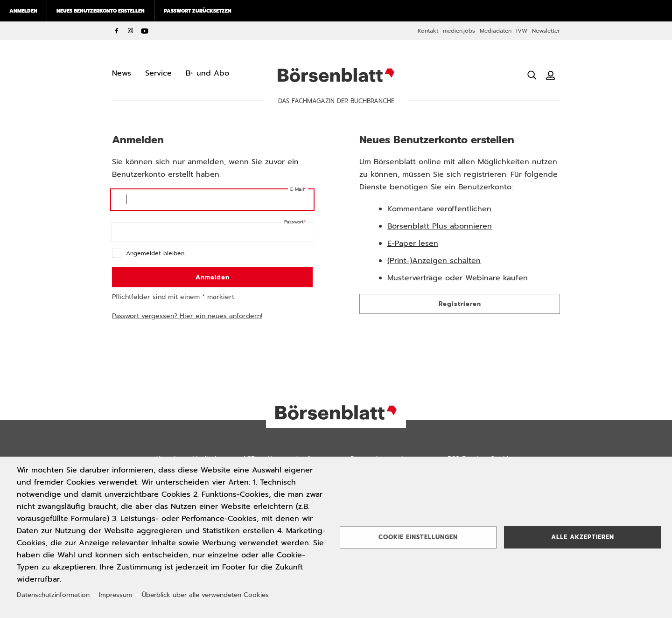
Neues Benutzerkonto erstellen (101, 11)
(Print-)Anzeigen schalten (434, 261)
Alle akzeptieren (583, 537)
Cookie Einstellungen (418, 537)
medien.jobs (459, 31)
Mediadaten (496, 31)
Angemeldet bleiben (155, 253)
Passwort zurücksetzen (198, 11)
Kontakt (428, 31)
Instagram (131, 31)
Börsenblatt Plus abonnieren (440, 226)
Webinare (483, 278)
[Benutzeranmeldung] (551, 75)
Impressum (115, 595)
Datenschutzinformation (53, 595)
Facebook (117, 31)
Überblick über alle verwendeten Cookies (205, 595)
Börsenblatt (336, 75)
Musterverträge (415, 278)
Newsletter (546, 31)
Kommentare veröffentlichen (439, 209)
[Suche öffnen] (532, 75)
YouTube (145, 31)
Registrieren (460, 304)
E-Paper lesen (413, 243)
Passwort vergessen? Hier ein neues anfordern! (187, 316)
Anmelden (23, 11)
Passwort (294, 222)
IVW (522, 31)
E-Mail (297, 189)
